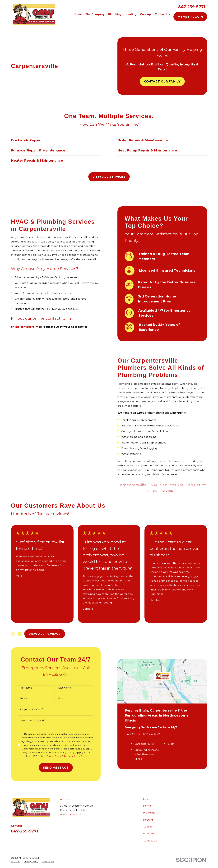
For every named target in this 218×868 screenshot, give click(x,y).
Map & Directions (71, 815)
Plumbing (149, 813)
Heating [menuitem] (131, 14)
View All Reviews (45, 634)
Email (58, 699)
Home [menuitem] (78, 14)
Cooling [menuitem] (146, 14)
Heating (148, 820)
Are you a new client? (29, 709)
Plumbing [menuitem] (115, 14)
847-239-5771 (192, 7)
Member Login (190, 17)
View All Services (109, 177)
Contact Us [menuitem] (162, 14)
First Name (23, 688)
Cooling (148, 827)
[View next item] (20, 634)
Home (147, 806)
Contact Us (150, 841)
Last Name (62, 688)
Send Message (53, 768)
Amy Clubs (150, 834)
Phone (21, 699)
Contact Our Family (162, 81)
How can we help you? (30, 720)
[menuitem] (16, 862)
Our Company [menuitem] (95, 14)
